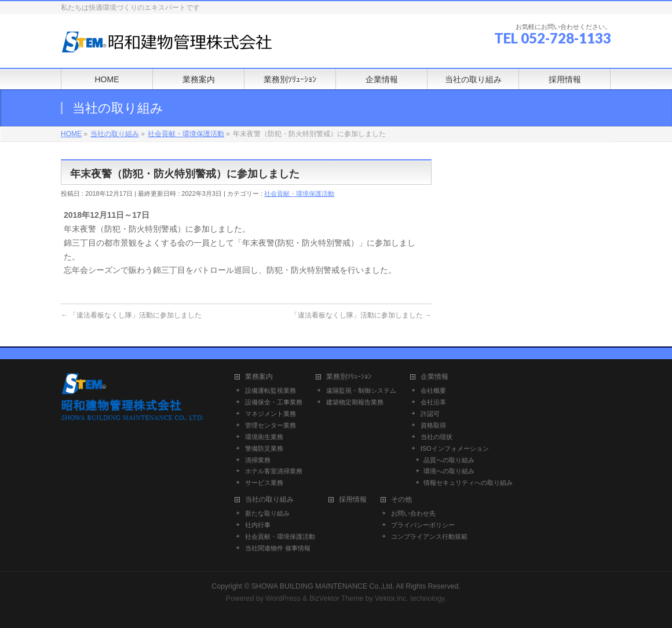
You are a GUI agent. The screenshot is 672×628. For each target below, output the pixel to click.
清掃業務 (258, 460)
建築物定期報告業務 (355, 402)
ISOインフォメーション (455, 448)
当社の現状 (437, 437)
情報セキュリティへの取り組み (468, 483)
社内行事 (258, 525)
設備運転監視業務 (271, 390)
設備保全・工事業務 (274, 402)
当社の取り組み (269, 500)
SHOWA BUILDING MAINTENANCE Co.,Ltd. (323, 586)
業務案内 (259, 377)
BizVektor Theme (337, 598)
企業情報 (434, 377)
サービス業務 (264, 483)
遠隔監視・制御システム (361, 390)
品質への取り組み (449, 460)
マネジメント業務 (271, 414)
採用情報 (353, 500)
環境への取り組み (449, 471)
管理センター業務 (271, 425)
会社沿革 (433, 402)
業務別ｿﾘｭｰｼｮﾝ (349, 377)
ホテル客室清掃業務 (274, 471)
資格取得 (433, 425)
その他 (401, 500)
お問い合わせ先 (413, 513)
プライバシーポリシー (423, 525)
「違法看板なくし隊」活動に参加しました (131, 315)
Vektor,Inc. (392, 598)
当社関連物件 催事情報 (278, 548)
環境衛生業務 (264, 437)
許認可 (430, 414)
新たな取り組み (267, 513)
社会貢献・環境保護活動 (299, 193)
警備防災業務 (264, 448)
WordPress (283, 598)
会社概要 (433, 390)
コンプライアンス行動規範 (429, 536)
